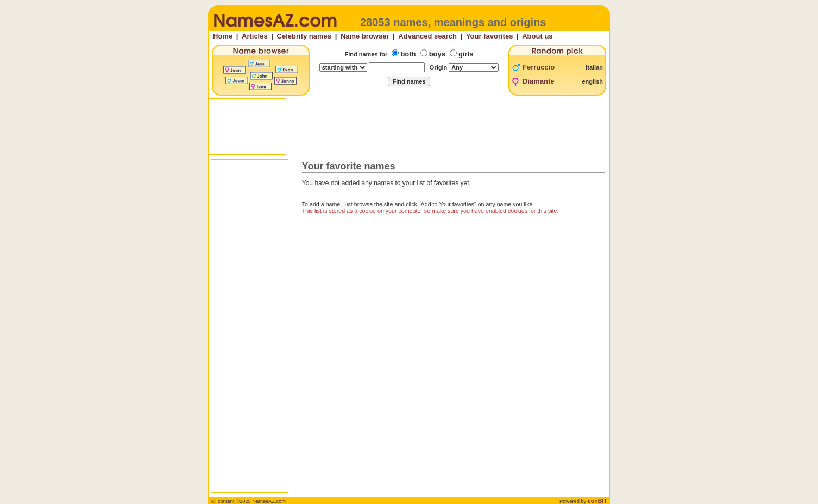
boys (437, 54)
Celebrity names (304, 36)
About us (537, 36)
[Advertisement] (410, 127)
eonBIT (597, 501)
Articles (255, 36)
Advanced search (427, 36)
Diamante (539, 81)
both (408, 54)
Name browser (365, 36)
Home (223, 36)
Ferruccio (539, 67)
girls (466, 54)
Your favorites (489, 36)
